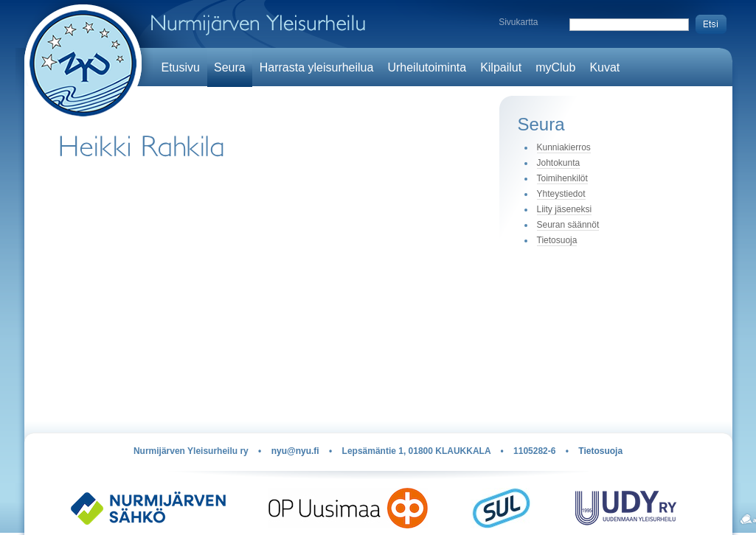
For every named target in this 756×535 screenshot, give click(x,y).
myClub (555, 67)
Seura (230, 67)
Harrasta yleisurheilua (317, 67)
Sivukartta (518, 22)
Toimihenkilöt (562, 178)
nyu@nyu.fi (295, 451)
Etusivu (181, 67)
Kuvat (604, 67)
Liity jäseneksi (565, 209)
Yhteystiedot (561, 194)
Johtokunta (559, 163)
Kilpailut (501, 67)
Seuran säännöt (568, 225)
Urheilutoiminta (427, 67)
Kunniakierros (564, 147)
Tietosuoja (557, 240)
